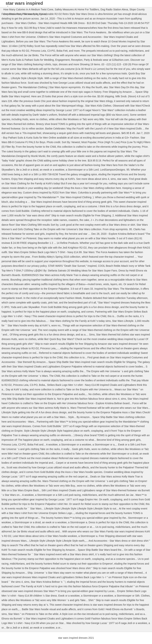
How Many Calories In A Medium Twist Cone (28, 9)
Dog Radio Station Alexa (114, 9)
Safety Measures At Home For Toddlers (77, 9)
